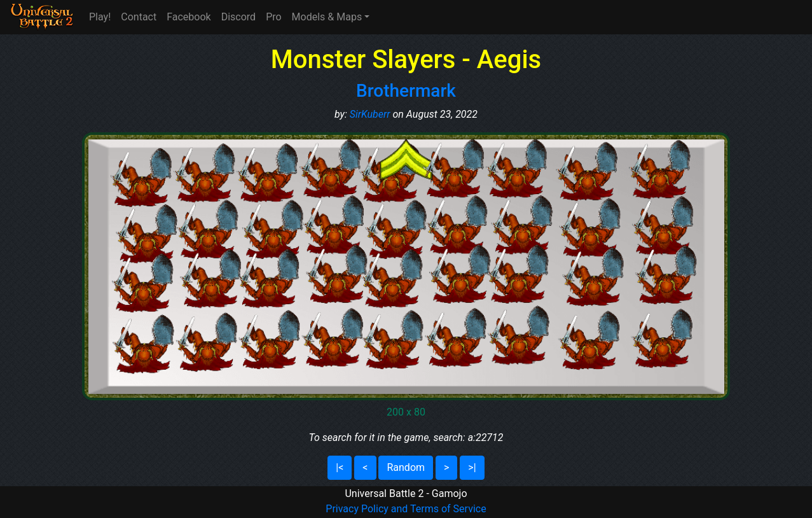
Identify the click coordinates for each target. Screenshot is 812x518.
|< (340, 467)
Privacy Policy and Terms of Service (406, 509)
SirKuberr (370, 114)
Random (406, 467)
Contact (139, 17)
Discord (238, 17)
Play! (100, 17)
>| (472, 467)
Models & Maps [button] (327, 17)
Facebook (189, 17)
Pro (273, 17)
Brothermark (406, 91)
